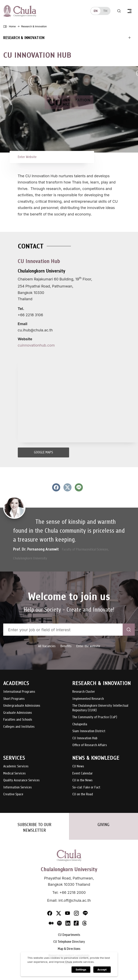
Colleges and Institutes (19, 727)
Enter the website (88, 646)
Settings (81, 969)
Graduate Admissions (18, 713)
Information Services (17, 787)
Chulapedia (80, 724)
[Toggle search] (119, 11)
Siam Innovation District (89, 731)
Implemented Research (88, 699)
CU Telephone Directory (69, 942)
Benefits (66, 646)
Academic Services (16, 766)
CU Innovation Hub (85, 738)
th (105, 11)
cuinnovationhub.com (36, 345)
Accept (102, 969)
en (95, 11)
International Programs (19, 692)
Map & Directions (69, 949)
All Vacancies (47, 646)
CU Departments (69, 935)
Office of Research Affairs (90, 745)
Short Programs (14, 699)
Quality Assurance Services (21, 780)
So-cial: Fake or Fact (86, 787)
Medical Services (14, 774)
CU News (78, 766)
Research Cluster (84, 692)
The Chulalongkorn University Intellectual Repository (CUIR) (100, 708)
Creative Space (13, 794)
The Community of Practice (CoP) (95, 717)
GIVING (103, 825)
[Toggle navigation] (130, 11)
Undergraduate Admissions (22, 706)
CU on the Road (83, 794)
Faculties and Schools (18, 720)
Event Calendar (83, 774)
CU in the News (82, 780)
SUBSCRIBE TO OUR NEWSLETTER (34, 827)
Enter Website (27, 157)
